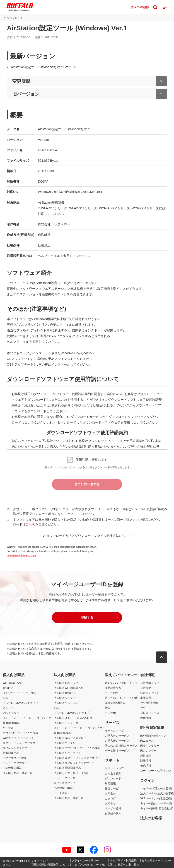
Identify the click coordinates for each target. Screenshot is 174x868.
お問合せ (110, 793)
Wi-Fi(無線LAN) (12, 683)
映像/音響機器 (11, 723)
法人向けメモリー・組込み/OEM (73, 718)
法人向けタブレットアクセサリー (74, 763)
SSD (6, 698)
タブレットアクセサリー (18, 748)
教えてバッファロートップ (121, 683)
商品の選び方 (113, 688)
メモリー (8, 708)
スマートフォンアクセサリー (20, 743)
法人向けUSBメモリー (67, 723)
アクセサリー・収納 (14, 758)
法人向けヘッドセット (67, 753)
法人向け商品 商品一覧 (69, 798)
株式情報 (146, 765)
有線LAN (8, 688)
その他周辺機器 (12, 768)
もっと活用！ (112, 693)
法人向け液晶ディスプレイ (70, 738)
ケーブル (8, 728)
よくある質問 (113, 773)
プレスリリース (150, 713)
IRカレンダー (148, 750)
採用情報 (146, 718)
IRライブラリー (150, 745)
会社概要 (146, 688)
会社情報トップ (150, 683)
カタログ (110, 798)
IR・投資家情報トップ (153, 735)
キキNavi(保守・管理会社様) (157, 808)
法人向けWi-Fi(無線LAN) (69, 688)
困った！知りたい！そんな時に (123, 698)
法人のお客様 (151, 818)
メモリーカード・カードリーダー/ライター (28, 718)
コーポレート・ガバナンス (156, 770)
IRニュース (147, 740)
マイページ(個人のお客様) (156, 788)
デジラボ (110, 713)
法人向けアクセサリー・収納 (71, 773)
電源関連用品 (11, 753)
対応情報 (110, 783)
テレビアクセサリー (15, 763)
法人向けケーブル (65, 743)
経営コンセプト (150, 693)
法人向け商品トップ (66, 683)
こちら (30, 524)
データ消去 (60, 793)
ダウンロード (113, 778)
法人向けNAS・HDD (66, 703)
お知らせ (110, 803)
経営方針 (146, 755)
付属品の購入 (113, 813)
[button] (87, 617)
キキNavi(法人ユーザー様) (156, 803)
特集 (108, 708)
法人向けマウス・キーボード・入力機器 (77, 748)
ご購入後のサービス (117, 740)
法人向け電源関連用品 (67, 768)
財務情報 (146, 760)
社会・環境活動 (149, 703)
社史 (143, 708)
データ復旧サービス (117, 750)
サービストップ (114, 731)
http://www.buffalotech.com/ (21, 555)
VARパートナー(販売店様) (156, 798)
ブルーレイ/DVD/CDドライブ (21, 703)
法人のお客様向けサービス (121, 745)
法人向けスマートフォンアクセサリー (77, 758)
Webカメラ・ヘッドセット (18, 738)
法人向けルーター (65, 698)
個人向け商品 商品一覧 (18, 773)
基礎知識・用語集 (115, 703)
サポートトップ (114, 768)
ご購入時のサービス (117, 735)
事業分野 (146, 698)
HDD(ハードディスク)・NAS (20, 693)
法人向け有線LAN (64, 693)
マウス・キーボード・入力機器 (20, 733)
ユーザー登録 (113, 808)
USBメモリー (11, 713)
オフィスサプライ (65, 783)
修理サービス (113, 788)
